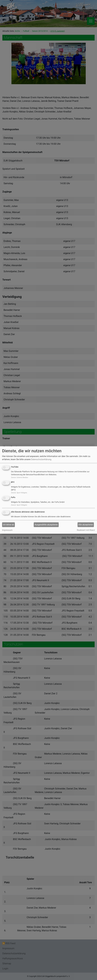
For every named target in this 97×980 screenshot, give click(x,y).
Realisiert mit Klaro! (86, 530)
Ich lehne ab (9, 525)
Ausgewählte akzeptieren (46, 525)
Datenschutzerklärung (41, 459)
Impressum (7, 530)
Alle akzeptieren (86, 525)
